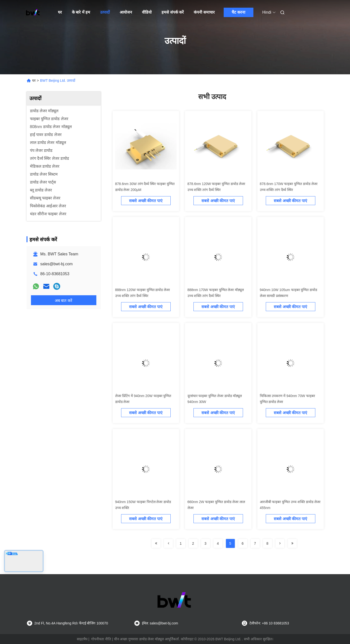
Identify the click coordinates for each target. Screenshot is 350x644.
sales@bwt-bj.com (57, 264)
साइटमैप (82, 639)
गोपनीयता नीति (101, 639)
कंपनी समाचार (204, 12)
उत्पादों (105, 12)
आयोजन (126, 12)
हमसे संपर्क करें (173, 12)
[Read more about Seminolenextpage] (156, 543)
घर (60, 12)
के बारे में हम (81, 12)
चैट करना (238, 12)
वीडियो (147, 12)
